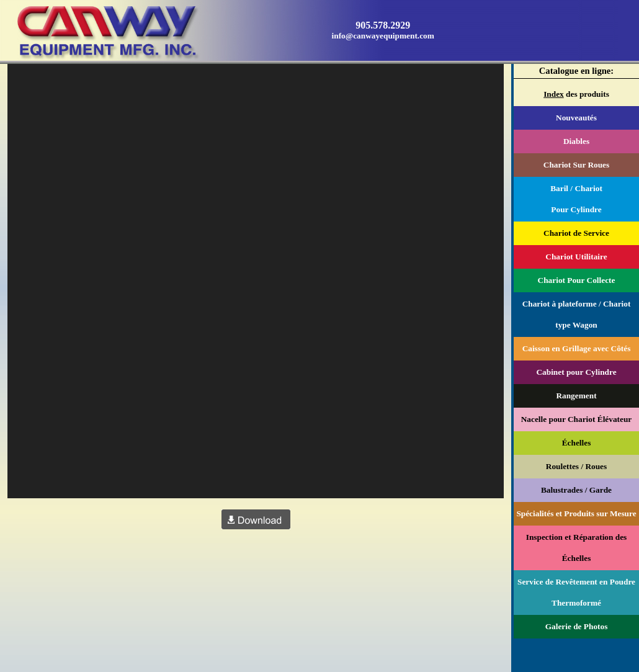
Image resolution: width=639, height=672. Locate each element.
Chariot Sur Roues (576, 165)
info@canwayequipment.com (383, 36)
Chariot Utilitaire (576, 257)
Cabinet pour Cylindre (576, 372)
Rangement (576, 396)
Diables (576, 141)
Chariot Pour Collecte (577, 280)
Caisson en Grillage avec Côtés (577, 348)
